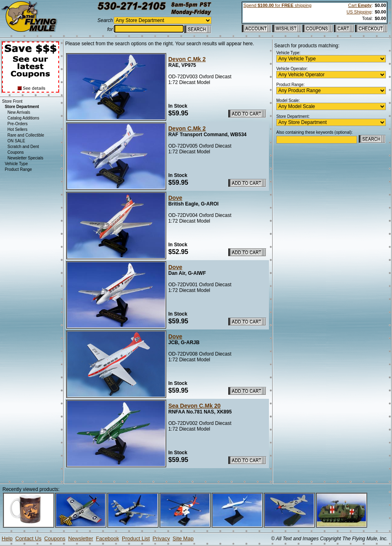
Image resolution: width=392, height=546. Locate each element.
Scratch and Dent (23, 147)
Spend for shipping (277, 5)
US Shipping (359, 12)
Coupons (15, 152)
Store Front (12, 101)
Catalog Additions (23, 118)
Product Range (19, 169)
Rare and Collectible (26, 135)
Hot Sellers (17, 129)
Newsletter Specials (25, 158)
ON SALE (16, 141)
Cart (360, 5)
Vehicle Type (17, 164)
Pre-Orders (17, 124)
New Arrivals (19, 112)
